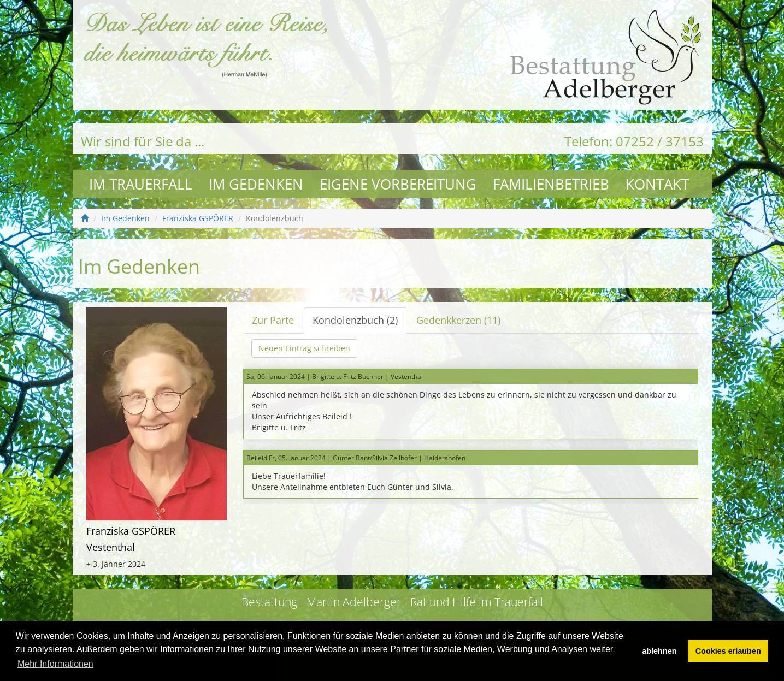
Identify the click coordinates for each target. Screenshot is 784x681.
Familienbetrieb (551, 184)
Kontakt (657, 184)
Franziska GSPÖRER (198, 218)
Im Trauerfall (141, 184)
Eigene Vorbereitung (398, 184)
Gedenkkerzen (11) (458, 320)
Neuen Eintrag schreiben (304, 348)
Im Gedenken (256, 184)
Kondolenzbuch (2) (355, 320)
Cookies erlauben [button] (728, 651)
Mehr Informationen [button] (55, 664)
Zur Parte (273, 320)
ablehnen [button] (659, 651)
